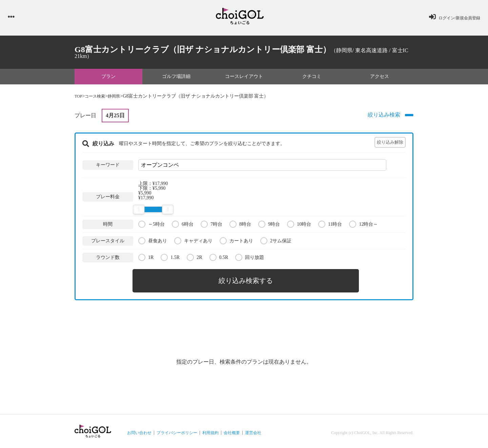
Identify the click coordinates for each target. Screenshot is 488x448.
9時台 (269, 226)
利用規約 (210, 430)
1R (146, 259)
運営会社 (253, 430)
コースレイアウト (244, 78)
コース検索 (98, 98)
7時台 (211, 226)
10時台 (299, 226)
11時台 (330, 226)
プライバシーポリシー (177, 430)
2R (194, 259)
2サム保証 (276, 242)
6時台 (183, 226)
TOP (79, 98)
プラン (108, 78)
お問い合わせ (139, 430)
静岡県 (120, 98)
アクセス (380, 78)
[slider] (139, 211)
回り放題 (250, 259)
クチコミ (312, 78)
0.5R (219, 259)
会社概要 (232, 430)
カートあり (236, 242)
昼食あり (153, 242)
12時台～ (363, 226)
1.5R (170, 259)
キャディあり (193, 242)
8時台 (240, 226)
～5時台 (151, 226)
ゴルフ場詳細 (176, 78)
